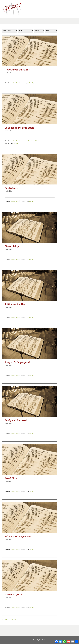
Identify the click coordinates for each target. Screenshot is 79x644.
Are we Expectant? (15, 594)
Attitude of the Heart (16, 304)
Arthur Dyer (15, 83)
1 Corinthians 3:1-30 (33, 141)
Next (15, 619)
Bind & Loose (11, 188)
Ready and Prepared (16, 420)
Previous (5, 619)
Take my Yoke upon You (18, 536)
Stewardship (12, 246)
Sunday (32, 83)
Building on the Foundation (20, 128)
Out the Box (43, 640)
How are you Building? (17, 70)
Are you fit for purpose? (17, 362)
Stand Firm (11, 478)
